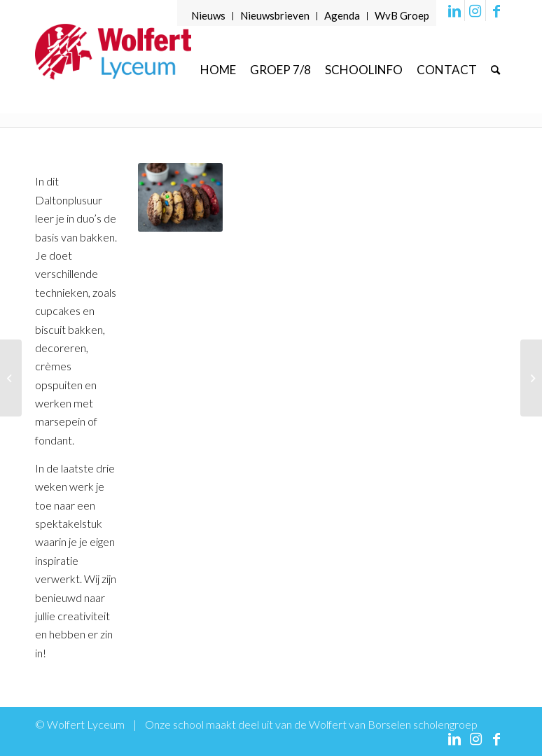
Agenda (342, 15)
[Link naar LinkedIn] (454, 10)
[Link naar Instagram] (475, 10)
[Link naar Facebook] (496, 10)
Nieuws (208, 15)
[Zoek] (495, 70)
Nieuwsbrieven (275, 15)
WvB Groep (402, 15)
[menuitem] (209, 16)
